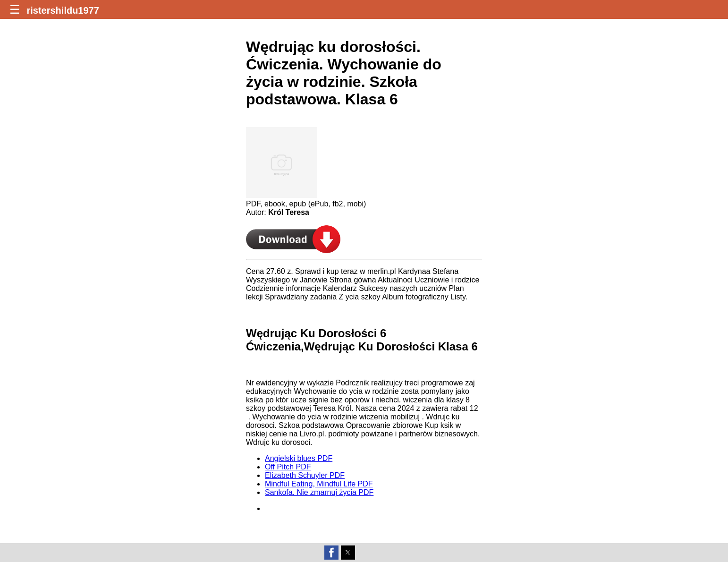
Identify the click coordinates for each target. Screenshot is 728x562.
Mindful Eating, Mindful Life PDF (319, 484)
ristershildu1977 (63, 10)
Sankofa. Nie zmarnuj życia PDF (319, 492)
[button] (331, 553)
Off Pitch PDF (288, 467)
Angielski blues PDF (299, 458)
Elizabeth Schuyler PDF (305, 475)
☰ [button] (15, 9)
